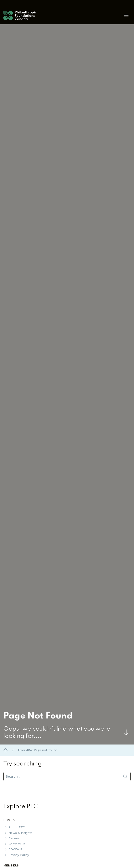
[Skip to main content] (126, 732)
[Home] (6, 750)
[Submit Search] (125, 776)
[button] (126, 15)
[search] (67, 776)
